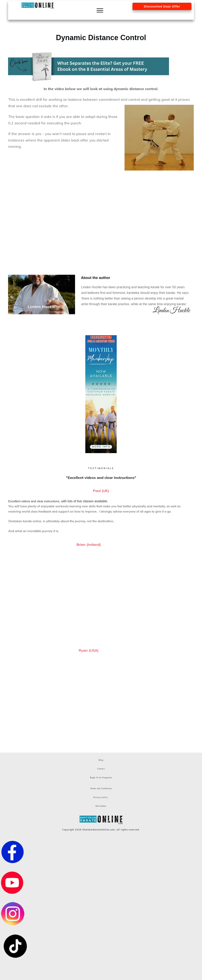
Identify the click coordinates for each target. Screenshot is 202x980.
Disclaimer (101, 806)
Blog (101, 760)
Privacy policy (101, 797)
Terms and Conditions (101, 788)
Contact (101, 769)
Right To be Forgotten (101, 778)
